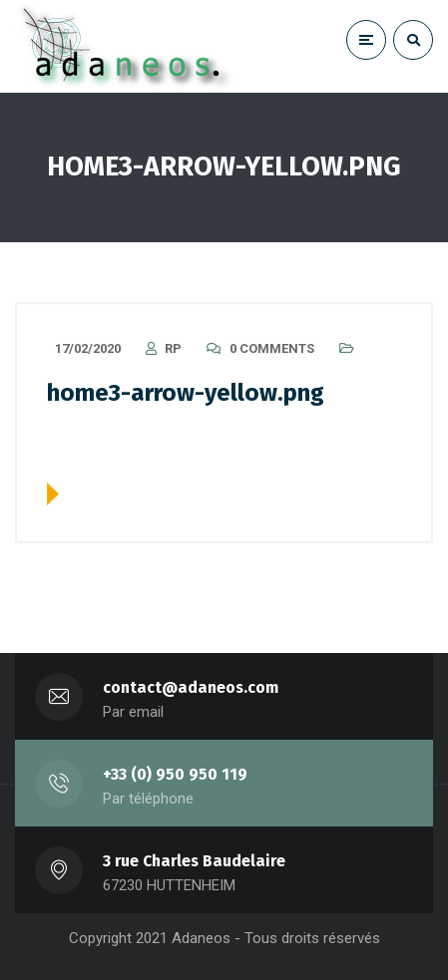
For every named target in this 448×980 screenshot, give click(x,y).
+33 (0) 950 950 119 (175, 774)
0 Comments (272, 348)
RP (173, 348)
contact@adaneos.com (191, 687)
